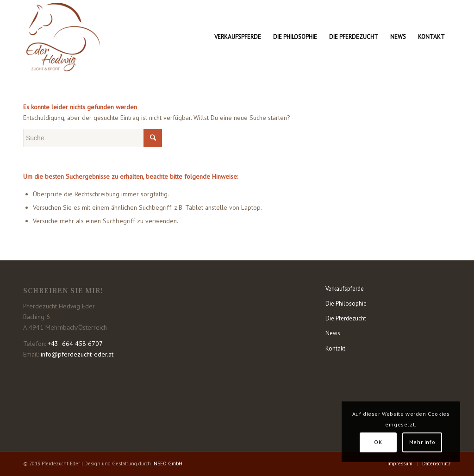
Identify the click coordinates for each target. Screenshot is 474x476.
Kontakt (335, 348)
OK (378, 442)
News (333, 333)
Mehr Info (422, 442)
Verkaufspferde (345, 289)
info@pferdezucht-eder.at (77, 354)
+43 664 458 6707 (75, 344)
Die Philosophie (346, 304)
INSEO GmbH (167, 463)
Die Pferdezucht (346, 318)
